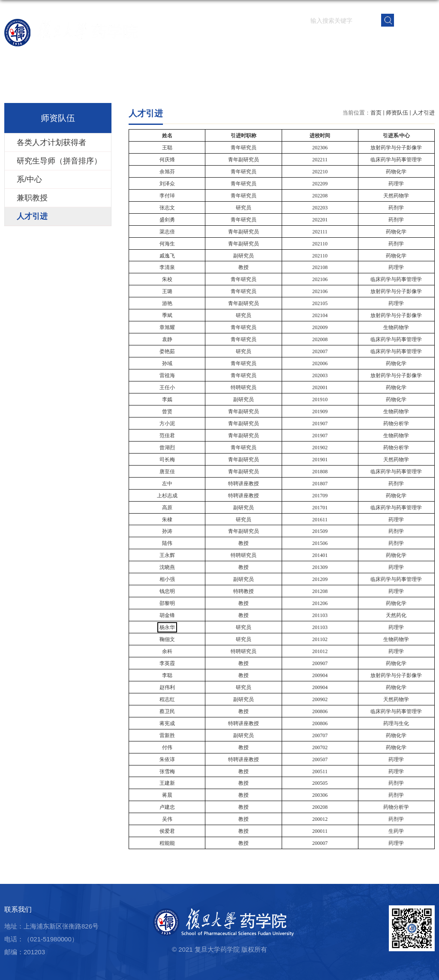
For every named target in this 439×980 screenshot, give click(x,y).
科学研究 (260, 41)
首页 (172, 41)
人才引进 (424, 113)
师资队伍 (229, 41)
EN (415, 20)
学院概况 (197, 41)
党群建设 (355, 41)
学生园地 (324, 41)
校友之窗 (387, 41)
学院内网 (419, 41)
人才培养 (292, 41)
